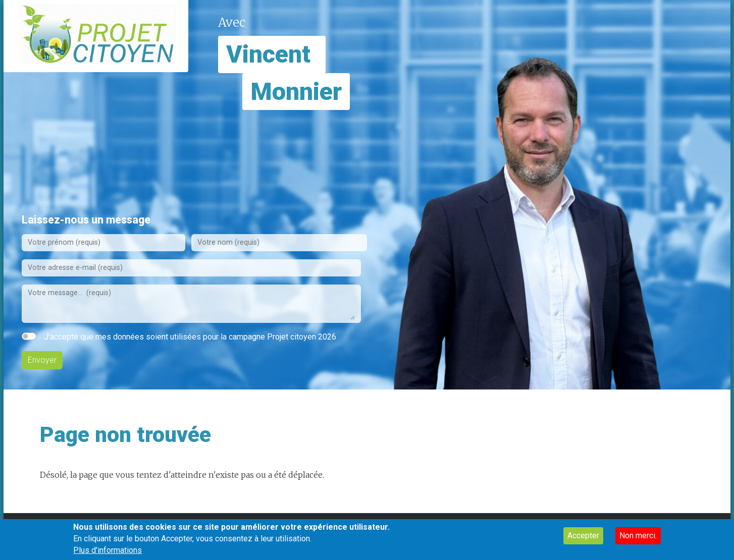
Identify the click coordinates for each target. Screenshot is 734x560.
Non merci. (638, 540)
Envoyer (42, 360)
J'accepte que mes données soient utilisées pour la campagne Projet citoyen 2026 (190, 337)
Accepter (583, 540)
